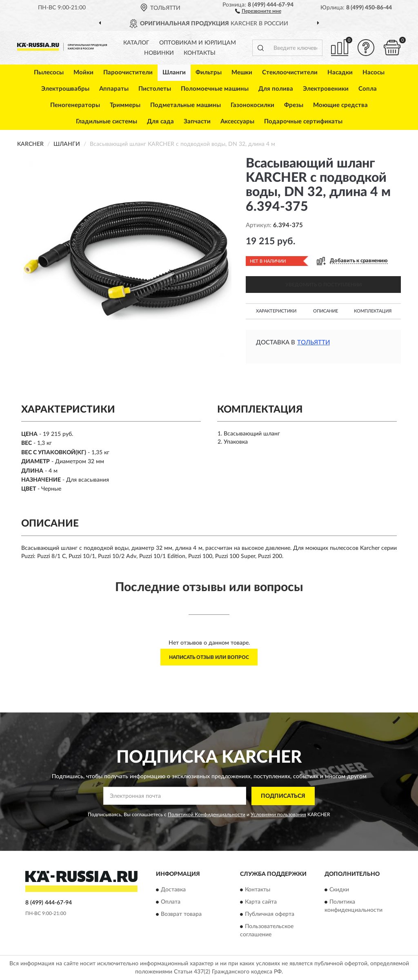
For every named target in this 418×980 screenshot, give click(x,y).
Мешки (242, 73)
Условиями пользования (278, 815)
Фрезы (294, 105)
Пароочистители (128, 73)
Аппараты (114, 89)
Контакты (200, 53)
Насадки (340, 73)
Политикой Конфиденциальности (207, 815)
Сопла (368, 89)
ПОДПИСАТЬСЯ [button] (283, 796)
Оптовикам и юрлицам (198, 43)
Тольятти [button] (313, 343)
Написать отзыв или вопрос (209, 657)
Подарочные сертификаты (303, 122)
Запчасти (197, 122)
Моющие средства (340, 105)
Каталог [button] (136, 43)
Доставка (173, 890)
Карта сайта (261, 902)
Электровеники (326, 89)
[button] (258, 11)
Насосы (374, 73)
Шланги (174, 73)
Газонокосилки (252, 105)
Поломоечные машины (215, 89)
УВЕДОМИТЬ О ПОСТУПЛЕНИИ (324, 285)
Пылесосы (49, 73)
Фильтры (209, 73)
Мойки (83, 73)
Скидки (339, 890)
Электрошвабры (65, 89)
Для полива (276, 89)
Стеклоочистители (290, 73)
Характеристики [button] (276, 311)
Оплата (171, 902)
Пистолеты (155, 89)
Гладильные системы (107, 122)
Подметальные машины (186, 105)
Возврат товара (181, 915)
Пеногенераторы (75, 105)
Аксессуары (237, 122)
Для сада (160, 122)
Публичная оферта (270, 915)
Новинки (159, 53)
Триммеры (125, 105)
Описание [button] (326, 311)
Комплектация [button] (373, 311)
